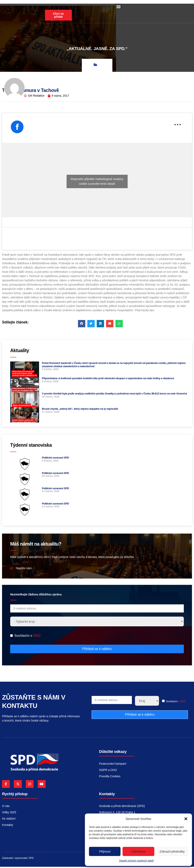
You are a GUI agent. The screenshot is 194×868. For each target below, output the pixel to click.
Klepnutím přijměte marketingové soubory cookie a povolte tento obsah (97, 182)
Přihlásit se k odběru (97, 650)
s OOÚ (182, 702)
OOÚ (37, 637)
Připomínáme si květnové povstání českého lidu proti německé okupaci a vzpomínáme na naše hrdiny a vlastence (108, 379)
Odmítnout (138, 851)
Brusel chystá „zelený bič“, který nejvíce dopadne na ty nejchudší (80, 410)
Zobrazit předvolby (172, 851)
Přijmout (105, 851)
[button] (186, 819)
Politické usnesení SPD (55, 459)
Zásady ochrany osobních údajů (136, 861)
